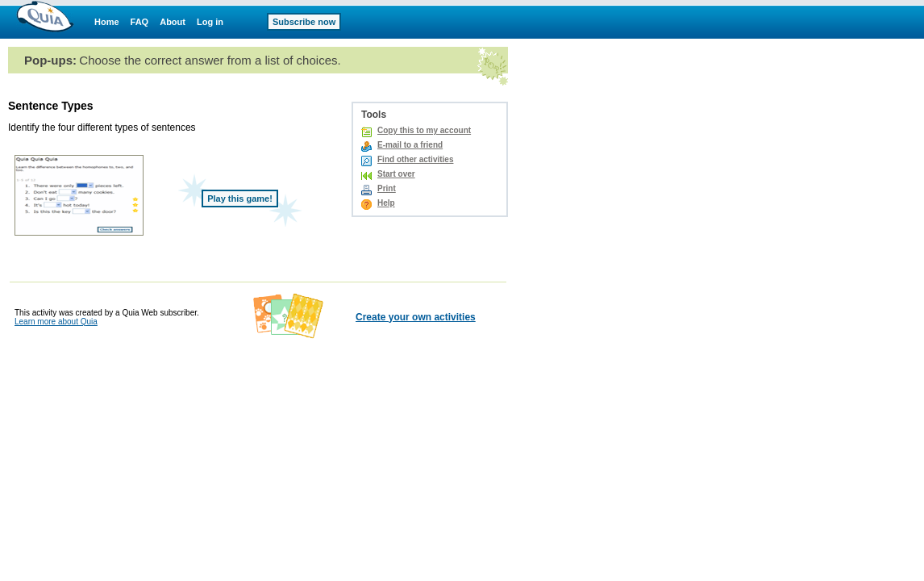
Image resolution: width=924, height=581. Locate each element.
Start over (396, 174)
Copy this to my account (424, 130)
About (173, 22)
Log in (210, 22)
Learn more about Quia (56, 322)
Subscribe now (304, 22)
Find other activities (415, 159)
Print (387, 188)
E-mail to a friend (410, 145)
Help (386, 203)
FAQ (140, 22)
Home (107, 22)
